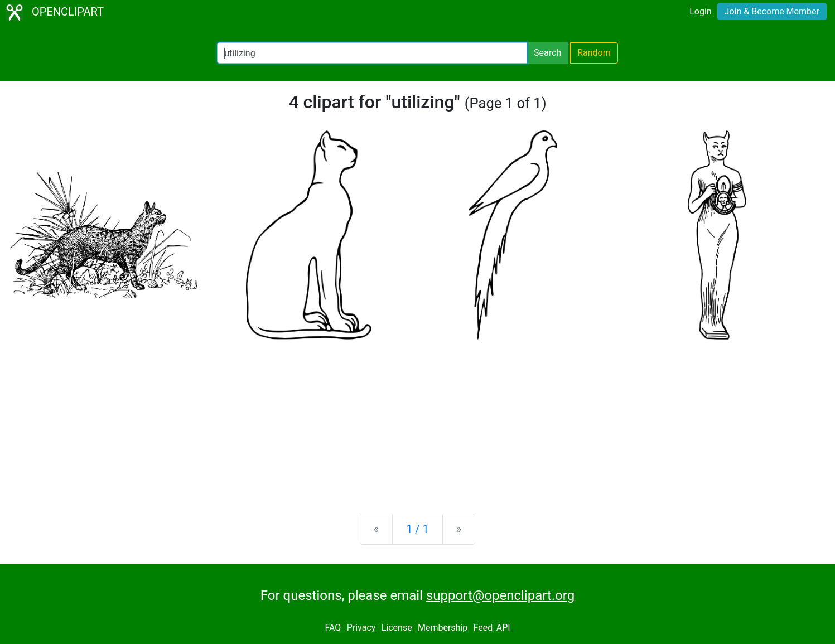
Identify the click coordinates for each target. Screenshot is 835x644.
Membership (443, 628)
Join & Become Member (772, 11)
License (397, 628)
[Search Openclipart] (372, 53)
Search (547, 53)
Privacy (361, 628)
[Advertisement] (418, 418)
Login (700, 11)
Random (594, 53)
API (503, 628)
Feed (483, 628)
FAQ (333, 628)
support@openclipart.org (500, 595)
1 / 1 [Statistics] (418, 529)
